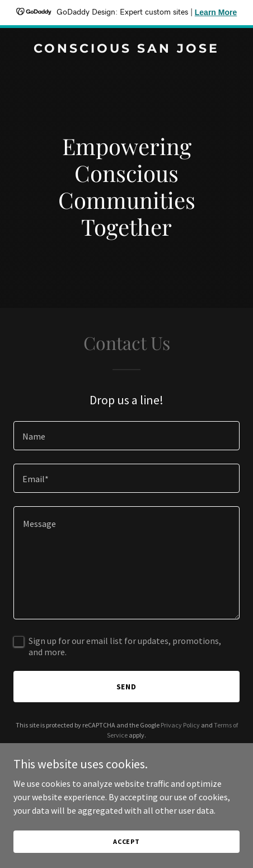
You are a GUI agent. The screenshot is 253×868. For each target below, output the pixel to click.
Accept (127, 841)
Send (127, 687)
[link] (127, 49)
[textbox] (127, 436)
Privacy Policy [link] (180, 725)
